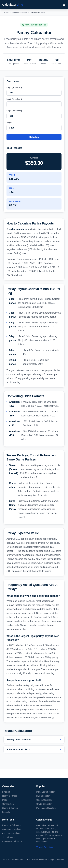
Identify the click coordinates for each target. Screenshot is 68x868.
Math (5, 800)
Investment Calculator (12, 841)
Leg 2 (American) (14, 99)
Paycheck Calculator (12, 825)
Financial (6, 792)
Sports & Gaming (20, 12)
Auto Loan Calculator (12, 829)
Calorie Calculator (44, 800)
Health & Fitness (10, 796)
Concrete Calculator (11, 833)
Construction (8, 804)
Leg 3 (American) (14, 111)
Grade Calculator (44, 804)
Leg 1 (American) (14, 87)
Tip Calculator (9, 837)
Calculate (34, 137)
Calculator (13, 5)
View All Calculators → (47, 847)
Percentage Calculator (46, 808)
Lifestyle (6, 812)
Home (6, 12)
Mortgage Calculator (45, 792)
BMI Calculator (43, 796)
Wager (9, 122)
